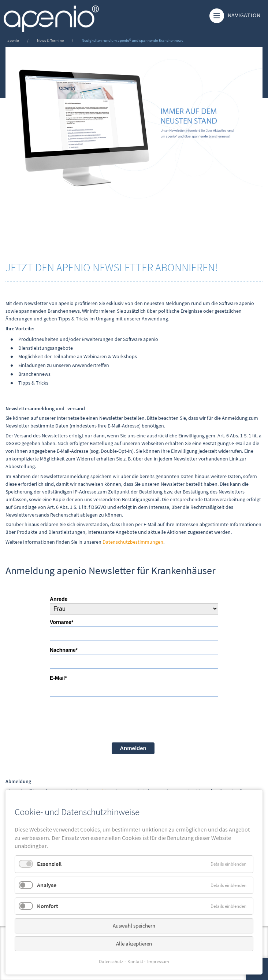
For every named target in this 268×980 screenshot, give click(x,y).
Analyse (47, 885)
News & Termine (50, 40)
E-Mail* (58, 678)
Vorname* (62, 622)
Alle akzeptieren (134, 944)
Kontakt (135, 961)
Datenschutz (111, 961)
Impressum (158, 961)
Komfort (48, 906)
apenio (13, 40)
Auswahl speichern (134, 926)
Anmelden (133, 748)
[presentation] (105, 719)
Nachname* (64, 650)
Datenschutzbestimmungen (133, 542)
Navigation (234, 16)
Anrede (59, 599)
